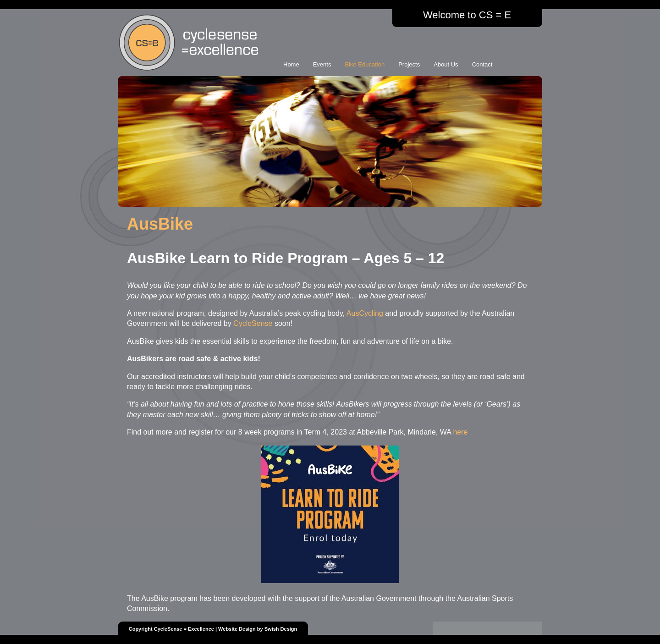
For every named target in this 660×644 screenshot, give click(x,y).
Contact (482, 64)
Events (322, 64)
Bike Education (365, 64)
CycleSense (253, 323)
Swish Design (281, 629)
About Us (446, 64)
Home (291, 64)
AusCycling (365, 313)
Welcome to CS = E (467, 15)
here (460, 432)
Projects (409, 64)
